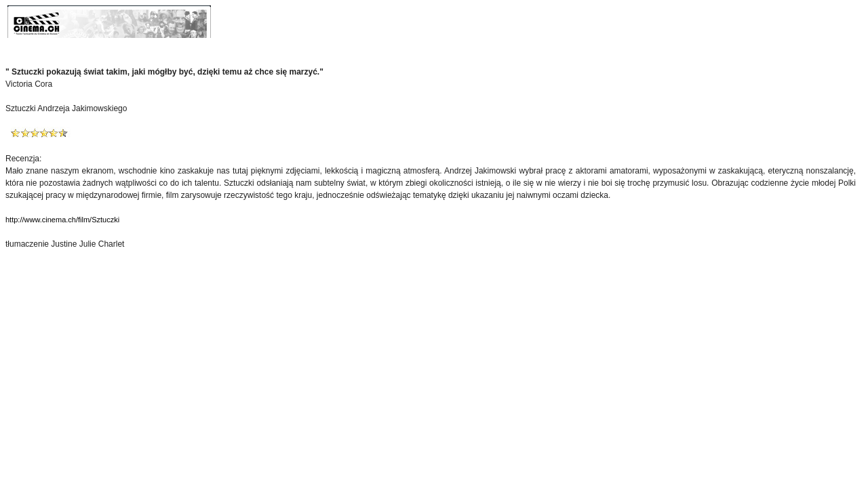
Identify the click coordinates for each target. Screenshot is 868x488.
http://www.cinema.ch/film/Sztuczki (62, 220)
